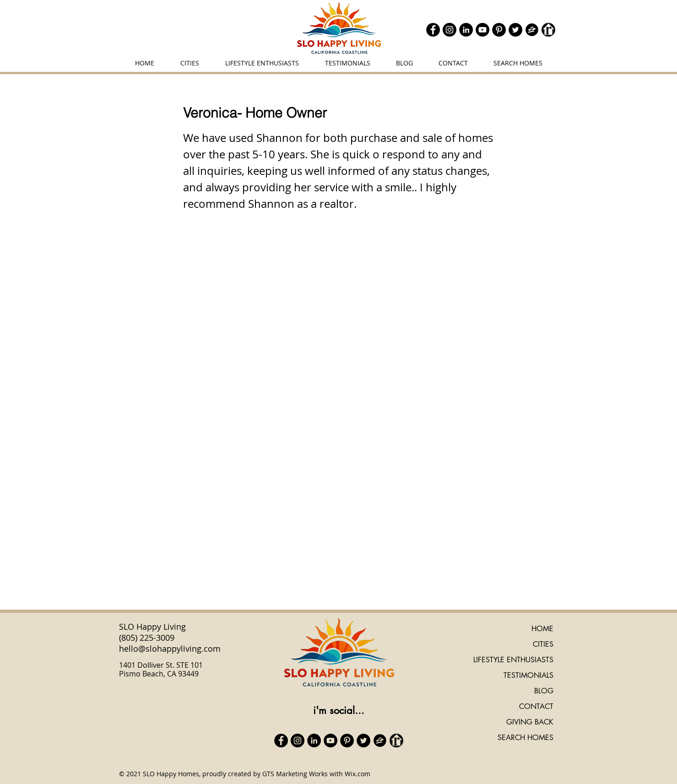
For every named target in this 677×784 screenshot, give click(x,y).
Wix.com (357, 774)
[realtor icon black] (548, 30)
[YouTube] (482, 30)
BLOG (544, 691)
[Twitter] (515, 30)
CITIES (543, 644)
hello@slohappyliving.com (170, 649)
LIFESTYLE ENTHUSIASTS (513, 660)
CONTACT (536, 706)
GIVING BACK (530, 722)
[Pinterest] (499, 30)
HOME (542, 629)
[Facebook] (433, 30)
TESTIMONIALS (528, 675)
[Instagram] (450, 30)
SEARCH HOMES (525, 738)
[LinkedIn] (466, 30)
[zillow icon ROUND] (532, 30)
